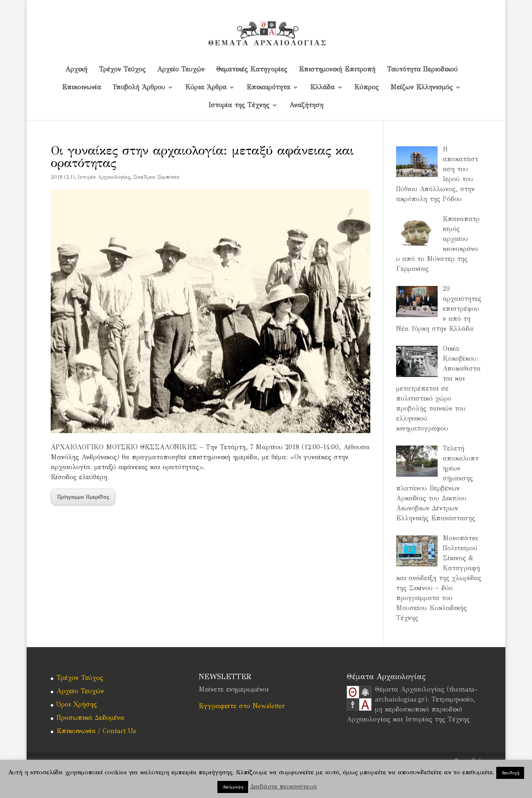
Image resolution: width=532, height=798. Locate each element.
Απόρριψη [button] (233, 787)
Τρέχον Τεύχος (122, 70)
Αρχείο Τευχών (181, 70)
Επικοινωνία (81, 88)
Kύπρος (367, 88)
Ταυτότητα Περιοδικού (422, 70)
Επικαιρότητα (268, 88)
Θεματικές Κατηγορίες (252, 70)
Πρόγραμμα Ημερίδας (83, 497)
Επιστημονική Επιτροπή (337, 70)
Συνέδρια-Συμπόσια (156, 177)
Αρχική (76, 70)
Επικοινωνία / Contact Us (96, 731)
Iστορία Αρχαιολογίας (104, 177)
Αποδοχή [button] (510, 773)
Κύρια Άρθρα (206, 88)
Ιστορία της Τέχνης (239, 106)
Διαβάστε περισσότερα (284, 786)
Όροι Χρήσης (77, 704)
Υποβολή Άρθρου (139, 88)
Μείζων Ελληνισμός (421, 88)
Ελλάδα (322, 88)
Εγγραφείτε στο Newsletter (242, 706)
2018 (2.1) (63, 177)
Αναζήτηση (306, 106)
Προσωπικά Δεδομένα (90, 718)
